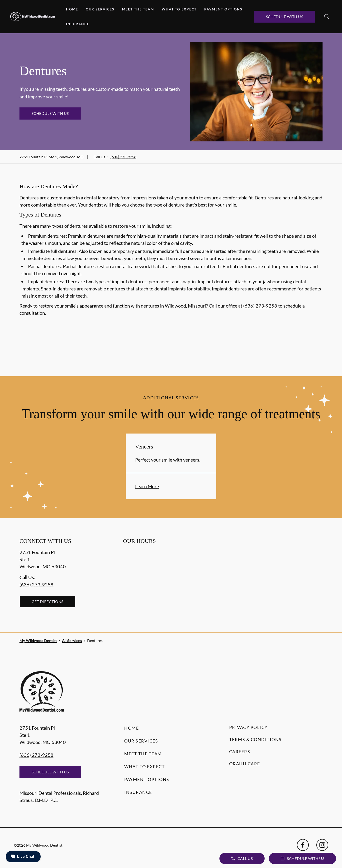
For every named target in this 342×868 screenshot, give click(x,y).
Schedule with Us (285, 17)
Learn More (147, 486)
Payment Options (223, 9)
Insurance (78, 24)
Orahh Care (245, 764)
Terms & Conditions (255, 739)
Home (72, 9)
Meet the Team (138, 9)
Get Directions (47, 601)
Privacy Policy (248, 727)
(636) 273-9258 (123, 157)
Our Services (100, 9)
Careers (240, 752)
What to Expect (179, 9)
